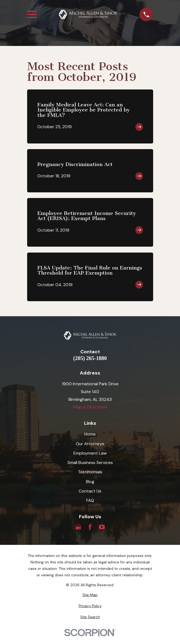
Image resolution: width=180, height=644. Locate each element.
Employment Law (90, 453)
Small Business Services (90, 463)
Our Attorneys (90, 444)
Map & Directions (90, 407)
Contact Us (90, 491)
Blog (90, 482)
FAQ (90, 500)
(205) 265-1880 (90, 358)
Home (90, 434)
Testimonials (90, 472)
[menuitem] (90, 595)
